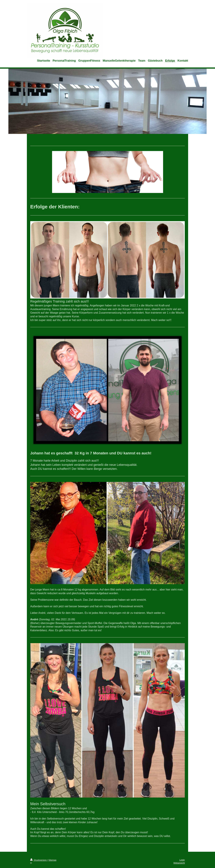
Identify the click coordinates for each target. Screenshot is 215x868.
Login (182, 860)
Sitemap (52, 860)
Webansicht (179, 863)
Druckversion (39, 860)
